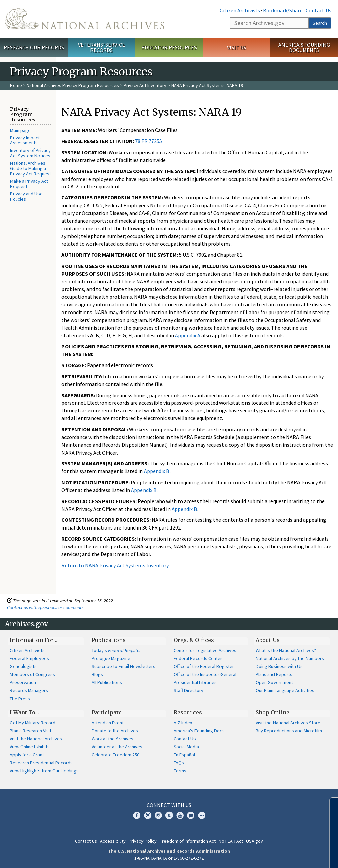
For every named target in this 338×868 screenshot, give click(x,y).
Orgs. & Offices (194, 640)
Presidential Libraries (195, 682)
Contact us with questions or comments (45, 607)
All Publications (107, 682)
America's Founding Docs (199, 731)
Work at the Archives (112, 739)
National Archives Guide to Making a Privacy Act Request (31, 168)
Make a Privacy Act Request (29, 184)
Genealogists (23, 666)
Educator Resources (169, 47)
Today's (116, 650)
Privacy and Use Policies (26, 196)
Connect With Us (169, 805)
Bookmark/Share (283, 10)
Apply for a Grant (27, 755)
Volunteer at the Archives (117, 747)
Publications (109, 640)
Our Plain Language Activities (285, 690)
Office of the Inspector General (205, 674)
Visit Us (237, 47)
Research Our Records (34, 47)
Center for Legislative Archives (205, 650)
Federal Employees (29, 658)
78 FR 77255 (149, 141)
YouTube (180, 815)
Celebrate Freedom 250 (115, 755)
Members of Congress (32, 674)
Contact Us (318, 10)
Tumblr (169, 815)
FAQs (179, 763)
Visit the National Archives (36, 739)
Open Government (274, 682)
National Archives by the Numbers (290, 658)
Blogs (97, 674)
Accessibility (113, 841)
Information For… (34, 640)
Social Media (186, 747)
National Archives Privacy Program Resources (73, 85)
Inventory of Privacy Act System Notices (30, 153)
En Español (184, 755)
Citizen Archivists (240, 10)
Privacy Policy (143, 841)
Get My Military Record (33, 723)
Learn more (278, 856)
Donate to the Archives (115, 731)
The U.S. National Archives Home (85, 19)
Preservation (23, 682)
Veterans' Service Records (101, 47)
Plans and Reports (274, 674)
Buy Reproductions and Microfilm (289, 731)
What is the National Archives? (286, 650)
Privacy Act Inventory (145, 85)
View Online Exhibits (30, 747)
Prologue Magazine (111, 658)
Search (320, 23)
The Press (20, 699)
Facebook (137, 815)
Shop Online (272, 712)
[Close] (330, 805)
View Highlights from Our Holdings (44, 771)
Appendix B (157, 471)
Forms (180, 771)
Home (16, 85)
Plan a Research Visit (31, 731)
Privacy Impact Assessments (25, 140)
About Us (268, 640)
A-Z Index (183, 723)
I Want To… (24, 712)
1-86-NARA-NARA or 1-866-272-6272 (169, 858)
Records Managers (29, 690)
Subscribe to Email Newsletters (123, 666)
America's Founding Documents (304, 47)
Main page (20, 130)
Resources (188, 712)
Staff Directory (188, 690)
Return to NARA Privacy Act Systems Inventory (115, 565)
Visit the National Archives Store (288, 723)
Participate (107, 712)
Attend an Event (108, 723)
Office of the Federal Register (204, 666)
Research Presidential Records (41, 763)
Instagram (158, 815)
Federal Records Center (198, 658)
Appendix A (188, 335)
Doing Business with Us (279, 666)
